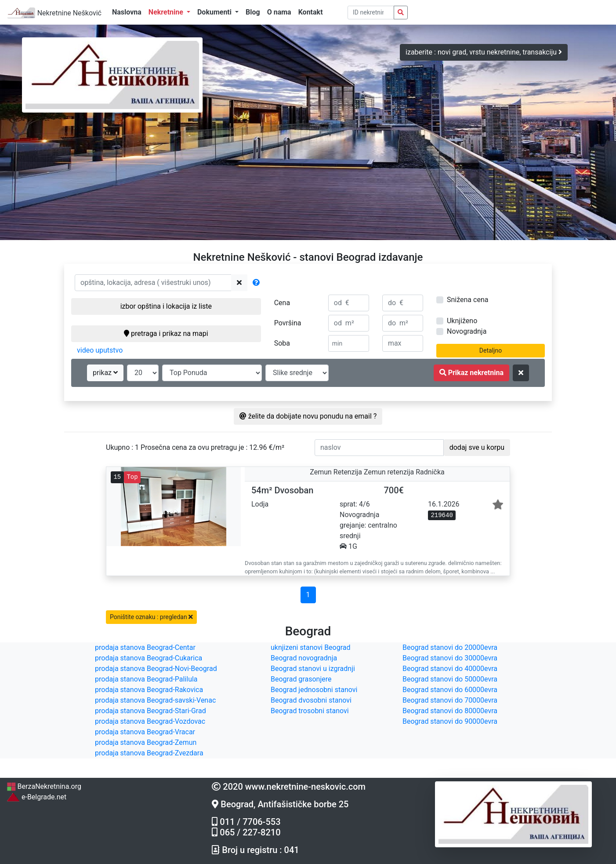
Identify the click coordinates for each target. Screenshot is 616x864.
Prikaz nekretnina (471, 373)
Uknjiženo (462, 321)
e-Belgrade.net (36, 797)
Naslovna (127, 12)
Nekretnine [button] (167, 12)
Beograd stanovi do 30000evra (450, 658)
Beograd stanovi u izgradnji (313, 669)
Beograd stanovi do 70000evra (450, 700)
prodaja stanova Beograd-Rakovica (149, 690)
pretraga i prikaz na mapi (166, 334)
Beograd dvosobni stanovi (311, 700)
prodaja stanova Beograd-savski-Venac (155, 700)
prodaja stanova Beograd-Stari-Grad (150, 711)
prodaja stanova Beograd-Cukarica (149, 658)
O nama (279, 12)
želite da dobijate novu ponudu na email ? (308, 416)
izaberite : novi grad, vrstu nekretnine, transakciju (484, 52)
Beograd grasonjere (301, 679)
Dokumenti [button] (215, 12)
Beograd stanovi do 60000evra (450, 690)
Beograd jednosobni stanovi (314, 690)
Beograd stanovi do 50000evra (450, 679)
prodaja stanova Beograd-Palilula (146, 679)
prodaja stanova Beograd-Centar (145, 647)
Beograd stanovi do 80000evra (450, 711)
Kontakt (311, 12)
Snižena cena (467, 300)
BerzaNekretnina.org (44, 786)
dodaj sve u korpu (477, 447)
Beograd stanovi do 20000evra (450, 647)
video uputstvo (100, 350)
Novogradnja (467, 331)
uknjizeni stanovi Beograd (311, 647)
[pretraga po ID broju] (371, 13)
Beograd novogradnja (304, 658)
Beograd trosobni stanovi (310, 711)
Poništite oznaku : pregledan (151, 617)
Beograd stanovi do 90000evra (450, 721)
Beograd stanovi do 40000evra (450, 669)
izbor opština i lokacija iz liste (166, 306)
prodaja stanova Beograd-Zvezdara (149, 753)
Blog (253, 12)
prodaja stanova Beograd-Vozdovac (150, 721)
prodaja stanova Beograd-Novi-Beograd (156, 669)
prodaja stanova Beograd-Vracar (145, 732)
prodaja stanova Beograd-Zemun (146, 742)
